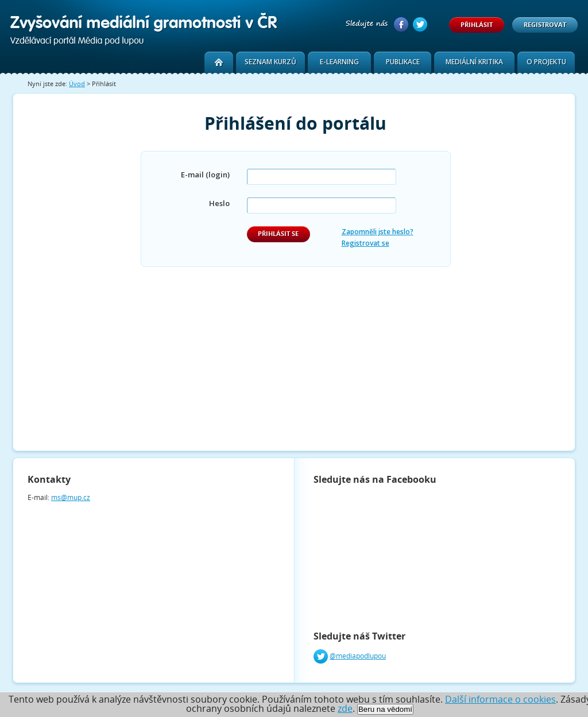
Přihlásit (477, 24)
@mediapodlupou (358, 656)
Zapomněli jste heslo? (378, 232)
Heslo (219, 203)
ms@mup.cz (71, 497)
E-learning (339, 62)
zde (345, 708)
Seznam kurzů (270, 62)
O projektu (546, 62)
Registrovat (545, 24)
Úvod (77, 84)
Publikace (403, 62)
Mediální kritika (474, 62)
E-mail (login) (205, 175)
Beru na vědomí (385, 709)
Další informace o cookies (500, 699)
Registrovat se (365, 243)
